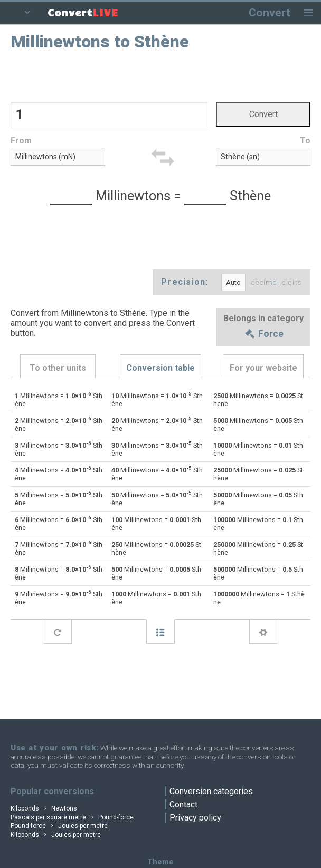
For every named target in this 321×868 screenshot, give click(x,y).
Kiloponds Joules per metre (56, 835)
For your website (263, 368)
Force (263, 334)
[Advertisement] (161, 75)
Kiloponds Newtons (44, 808)
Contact (183, 804)
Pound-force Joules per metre (59, 826)
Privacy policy (195, 818)
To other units (58, 368)
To (305, 141)
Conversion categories (211, 791)
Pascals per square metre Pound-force (72, 817)
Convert (270, 12)
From (21, 141)
